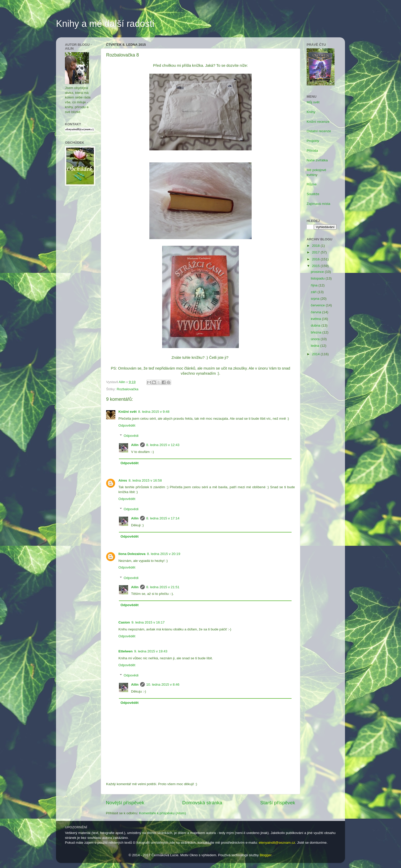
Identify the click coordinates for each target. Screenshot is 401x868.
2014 (316, 354)
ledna (315, 346)
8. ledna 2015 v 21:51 (163, 587)
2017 (316, 252)
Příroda (312, 151)
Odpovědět (127, 425)
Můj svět (313, 102)
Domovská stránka (202, 803)
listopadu (318, 278)
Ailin (135, 445)
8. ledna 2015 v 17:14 (163, 518)
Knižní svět (127, 412)
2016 (316, 259)
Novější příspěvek (125, 803)
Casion (124, 622)
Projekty (313, 141)
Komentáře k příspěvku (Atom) (163, 813)
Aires (123, 480)
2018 (316, 246)
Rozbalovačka (127, 389)
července (318, 305)
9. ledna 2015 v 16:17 (148, 622)
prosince (318, 272)
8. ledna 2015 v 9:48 (154, 412)
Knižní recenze (318, 122)
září (314, 292)
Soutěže (313, 194)
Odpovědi (131, 436)
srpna (316, 299)
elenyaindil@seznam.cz (277, 843)
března (316, 332)
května (316, 319)
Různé (312, 184)
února (316, 339)
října (315, 285)
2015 (316, 266)
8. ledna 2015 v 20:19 (164, 554)
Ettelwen (126, 651)
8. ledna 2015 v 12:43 (163, 445)
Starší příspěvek (278, 803)
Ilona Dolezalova (132, 554)
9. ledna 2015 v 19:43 (151, 651)
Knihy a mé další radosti (105, 24)
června (316, 312)
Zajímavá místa (318, 204)
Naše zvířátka (317, 160)
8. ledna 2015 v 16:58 (145, 480)
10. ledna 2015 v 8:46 (163, 685)
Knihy (311, 112)
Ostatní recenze (319, 131)
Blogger (266, 855)
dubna (316, 325)
